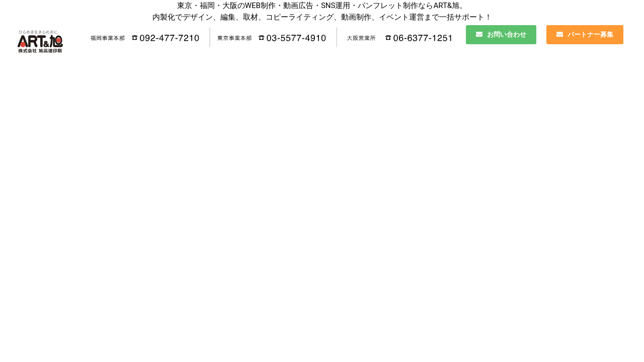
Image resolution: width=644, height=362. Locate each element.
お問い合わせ (501, 34)
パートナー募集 (585, 34)
